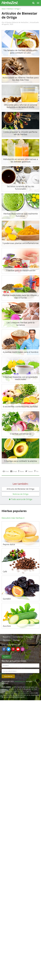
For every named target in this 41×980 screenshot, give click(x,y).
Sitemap (16, 640)
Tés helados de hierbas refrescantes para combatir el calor (20, 52)
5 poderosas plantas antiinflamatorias (21, 243)
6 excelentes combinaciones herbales (20, 407)
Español (7, 657)
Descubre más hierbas (12, 518)
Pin (37, 471)
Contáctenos (18, 637)
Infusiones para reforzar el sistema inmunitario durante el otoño (20, 106)
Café (5, 572)
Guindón (7, 599)
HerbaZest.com (20, 681)
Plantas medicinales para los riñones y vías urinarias (21, 296)
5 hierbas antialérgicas (21, 434)
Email (15, 471)
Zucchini (7, 626)
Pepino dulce (9, 544)
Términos (7, 640)
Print (7, 471)
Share (22, 471)
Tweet (30, 471)
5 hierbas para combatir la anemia (21, 461)
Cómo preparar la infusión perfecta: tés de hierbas (20, 133)
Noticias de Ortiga (21, 494)
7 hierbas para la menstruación (21, 270)
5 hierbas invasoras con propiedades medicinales (20, 378)
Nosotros (7, 637)
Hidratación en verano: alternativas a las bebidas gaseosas (21, 160)
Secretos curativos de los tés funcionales (21, 188)
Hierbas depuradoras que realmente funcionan (21, 215)
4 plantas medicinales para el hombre (21, 352)
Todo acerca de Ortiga (22, 499)
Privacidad (30, 637)
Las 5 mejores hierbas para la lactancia (21, 324)
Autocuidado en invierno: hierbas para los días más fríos (20, 79)
